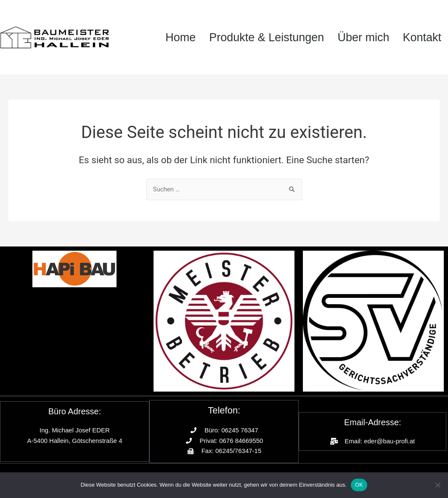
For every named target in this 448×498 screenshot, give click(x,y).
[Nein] (437, 485)
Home (180, 37)
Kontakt (422, 37)
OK (359, 485)
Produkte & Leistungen (266, 37)
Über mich (363, 37)
